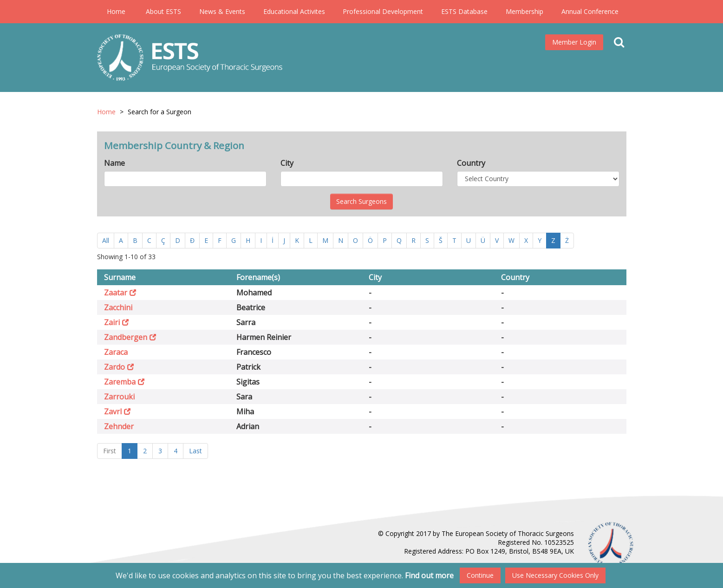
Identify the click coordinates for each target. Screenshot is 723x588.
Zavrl (113, 412)
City (287, 163)
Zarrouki (119, 397)
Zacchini (118, 307)
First (110, 451)
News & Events (222, 11)
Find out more (429, 575)
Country (471, 163)
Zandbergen (126, 337)
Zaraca (116, 352)
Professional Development (383, 11)
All (106, 240)
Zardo (114, 367)
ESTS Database (464, 11)
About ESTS (163, 11)
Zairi (112, 322)
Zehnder (119, 426)
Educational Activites (294, 11)
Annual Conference (590, 11)
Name (114, 163)
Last (195, 451)
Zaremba (120, 382)
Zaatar (116, 293)
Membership (524, 11)
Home (116, 11)
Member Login (574, 42)
